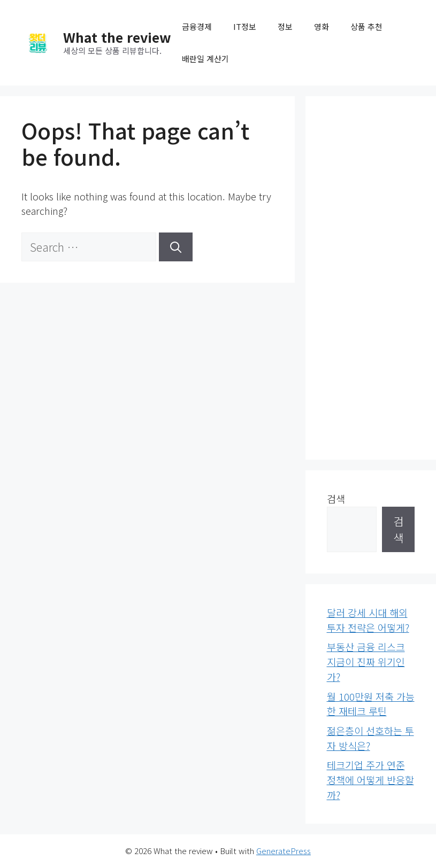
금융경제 (197, 26)
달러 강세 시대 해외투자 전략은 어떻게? (368, 620)
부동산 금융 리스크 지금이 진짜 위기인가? (366, 661)
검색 (336, 499)
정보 (285, 26)
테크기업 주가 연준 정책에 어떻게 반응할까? (370, 780)
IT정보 (245, 26)
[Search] (176, 247)
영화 (322, 26)
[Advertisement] (371, 278)
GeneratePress (284, 851)
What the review (117, 37)
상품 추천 (366, 26)
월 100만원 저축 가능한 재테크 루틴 (371, 704)
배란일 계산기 (205, 59)
